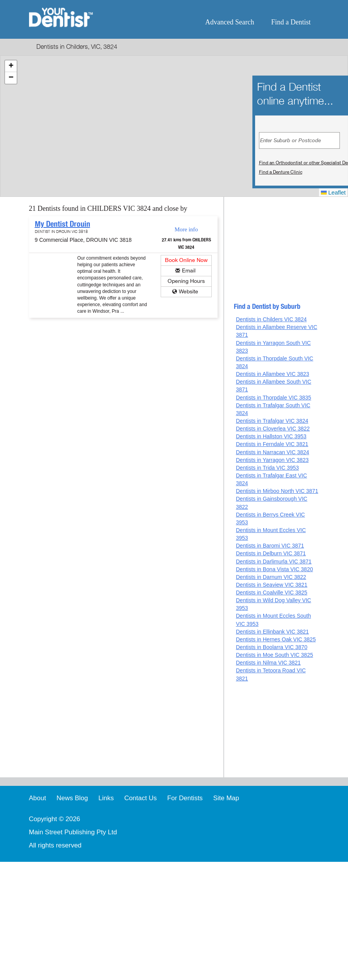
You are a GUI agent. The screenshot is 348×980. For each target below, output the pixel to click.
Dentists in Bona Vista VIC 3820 (274, 569)
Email (189, 271)
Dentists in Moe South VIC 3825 (274, 655)
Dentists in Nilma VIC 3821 (268, 663)
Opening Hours (186, 281)
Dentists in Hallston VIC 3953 (271, 436)
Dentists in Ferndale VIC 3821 (272, 444)
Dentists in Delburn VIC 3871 (271, 553)
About (38, 798)
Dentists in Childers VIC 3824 (271, 319)
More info (186, 229)
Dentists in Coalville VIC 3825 (271, 592)
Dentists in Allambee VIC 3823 (272, 374)
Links (106, 798)
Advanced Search (230, 22)
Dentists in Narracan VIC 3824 (272, 452)
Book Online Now (186, 260)
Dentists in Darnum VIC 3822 (271, 577)
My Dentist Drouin (63, 224)
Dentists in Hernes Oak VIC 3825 (276, 639)
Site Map (226, 798)
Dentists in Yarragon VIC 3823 (272, 460)
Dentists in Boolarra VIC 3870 (271, 647)
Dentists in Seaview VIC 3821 (271, 585)
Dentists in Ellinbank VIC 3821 (272, 632)
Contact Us (141, 798)
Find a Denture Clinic (281, 172)
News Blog (72, 798)
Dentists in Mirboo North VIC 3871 (277, 491)
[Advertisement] (277, 253)
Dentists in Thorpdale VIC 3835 (273, 398)
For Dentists (185, 798)
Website (189, 292)
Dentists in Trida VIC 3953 (267, 468)
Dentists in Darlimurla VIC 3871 (273, 561)
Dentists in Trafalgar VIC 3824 (272, 421)
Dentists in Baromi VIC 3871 (270, 546)
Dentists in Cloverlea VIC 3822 (273, 429)
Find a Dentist (291, 22)
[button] (11, 66)
